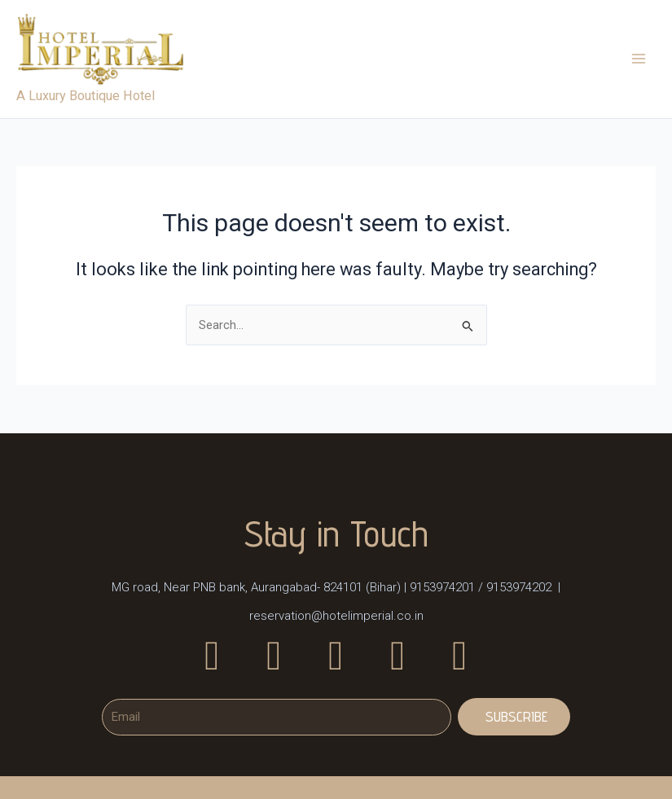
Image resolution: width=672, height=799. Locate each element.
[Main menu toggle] (639, 60)
